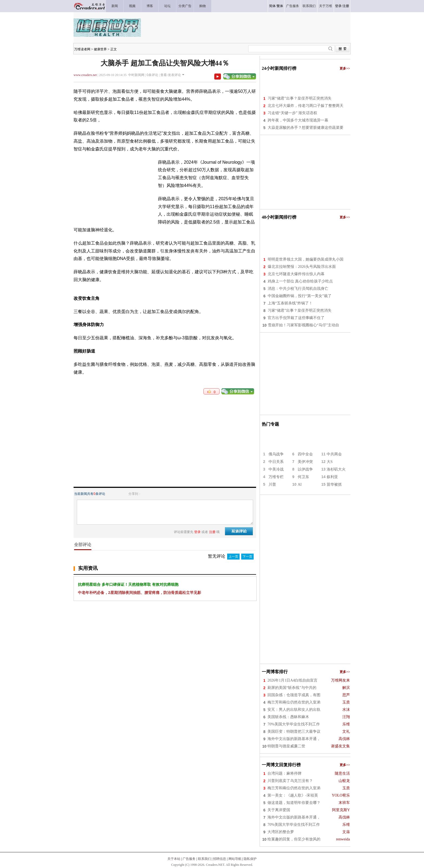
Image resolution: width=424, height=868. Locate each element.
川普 (272, 484)
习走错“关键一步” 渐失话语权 (293, 113)
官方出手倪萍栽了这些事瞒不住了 (296, 318)
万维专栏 (276, 477)
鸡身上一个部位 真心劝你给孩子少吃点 (300, 281)
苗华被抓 (334, 484)
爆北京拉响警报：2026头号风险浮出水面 (302, 267)
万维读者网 (82, 49)
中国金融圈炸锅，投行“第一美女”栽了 (300, 296)
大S (330, 462)
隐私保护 (250, 859)
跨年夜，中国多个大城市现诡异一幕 (298, 120)
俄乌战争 (276, 454)
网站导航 (235, 859)
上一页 (233, 557)
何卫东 (303, 477)
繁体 (280, 6)
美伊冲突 (305, 462)
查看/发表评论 (170, 75)
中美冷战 (276, 469)
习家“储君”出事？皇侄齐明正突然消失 (300, 98)
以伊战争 (305, 469)
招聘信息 (220, 859)
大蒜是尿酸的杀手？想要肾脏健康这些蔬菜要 (306, 128)
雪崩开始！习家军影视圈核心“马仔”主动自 (303, 325)
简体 (272, 6)
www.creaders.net (85, 75)
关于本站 (174, 859)
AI (300, 484)
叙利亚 (332, 477)
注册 (346, 6)
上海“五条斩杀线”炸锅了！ (290, 303)
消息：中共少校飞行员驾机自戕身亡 (298, 289)
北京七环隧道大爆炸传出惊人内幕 (296, 274)
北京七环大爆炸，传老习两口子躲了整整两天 (306, 106)
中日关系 (276, 462)
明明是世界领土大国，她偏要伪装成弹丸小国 (306, 259)
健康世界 (100, 49)
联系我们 (204, 859)
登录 (338, 6)
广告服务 (189, 859)
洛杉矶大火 (336, 469)
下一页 (247, 557)
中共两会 (334, 454)
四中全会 (305, 454)
